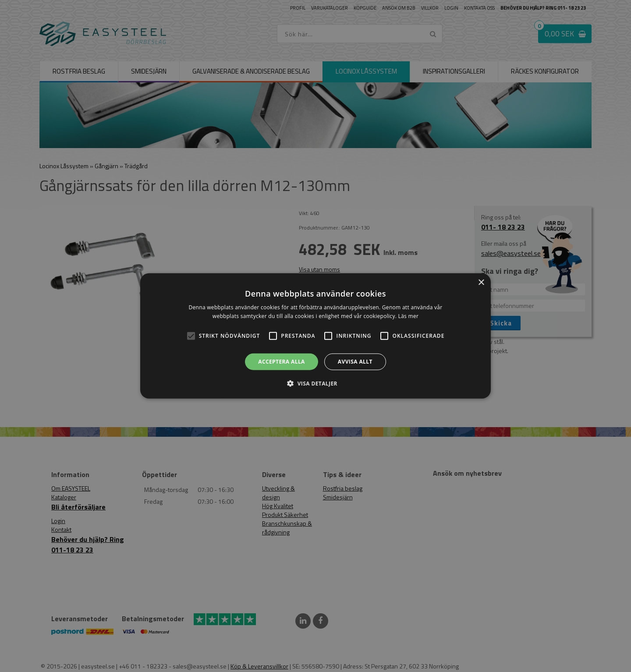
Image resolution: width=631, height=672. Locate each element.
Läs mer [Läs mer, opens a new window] (409, 316)
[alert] (315, 336)
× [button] (481, 283)
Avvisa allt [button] (355, 362)
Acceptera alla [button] (282, 362)
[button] (191, 336)
